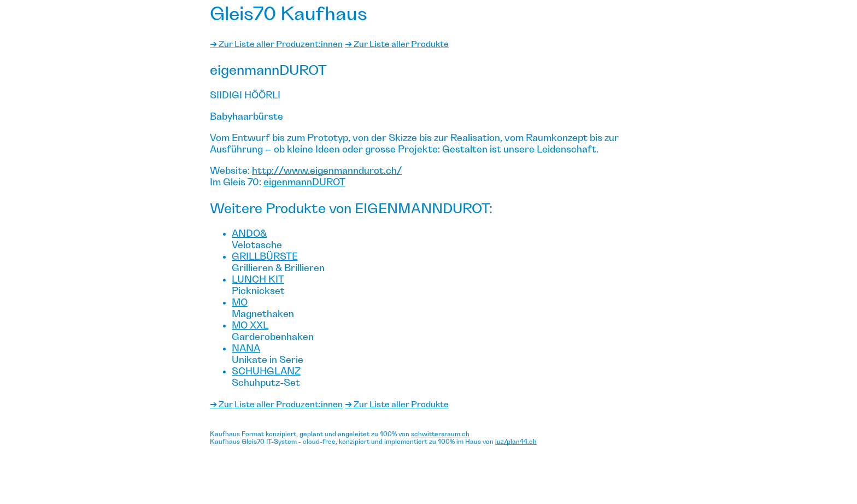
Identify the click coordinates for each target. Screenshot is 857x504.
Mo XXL (250, 326)
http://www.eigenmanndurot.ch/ (327, 171)
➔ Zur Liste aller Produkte (397, 44)
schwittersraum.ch (440, 434)
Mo (240, 303)
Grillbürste (265, 257)
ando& (249, 234)
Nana (246, 349)
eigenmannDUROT (304, 183)
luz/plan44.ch (516, 442)
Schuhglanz (266, 372)
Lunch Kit (258, 280)
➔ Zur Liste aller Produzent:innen (276, 44)
